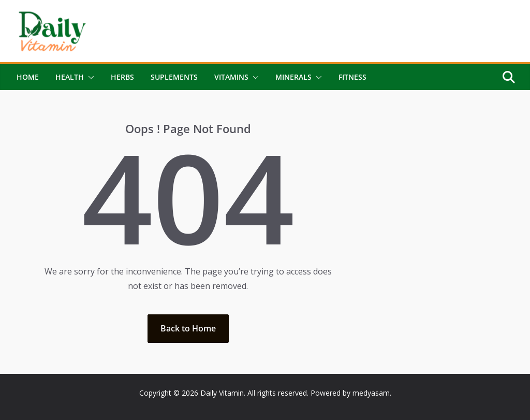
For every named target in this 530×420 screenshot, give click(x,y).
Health (70, 77)
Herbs (122, 77)
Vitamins (231, 77)
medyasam (371, 393)
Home (28, 77)
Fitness (352, 77)
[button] (89, 77)
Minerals (293, 77)
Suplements (174, 77)
